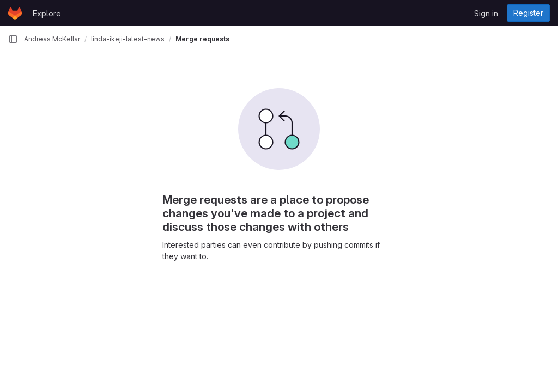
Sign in (486, 13)
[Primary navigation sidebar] (13, 39)
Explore (47, 13)
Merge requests (202, 39)
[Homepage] (15, 13)
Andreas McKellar (52, 39)
